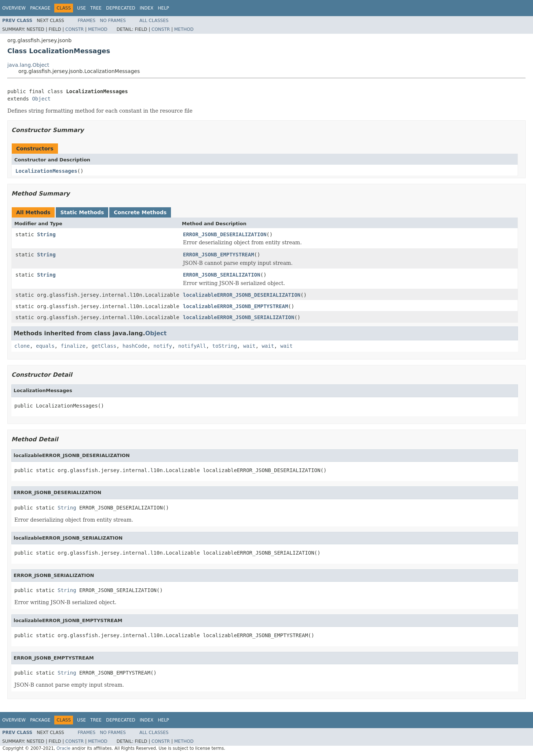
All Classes (154, 21)
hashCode (135, 346)
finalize (73, 346)
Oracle (63, 748)
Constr (74, 29)
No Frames (113, 21)
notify (163, 346)
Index (147, 8)
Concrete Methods (140, 212)
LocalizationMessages (46, 171)
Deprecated (121, 8)
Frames (87, 21)
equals (45, 346)
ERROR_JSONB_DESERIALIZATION (225, 234)
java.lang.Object (28, 65)
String (46, 234)
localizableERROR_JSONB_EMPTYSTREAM (236, 306)
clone (22, 346)
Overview (14, 8)
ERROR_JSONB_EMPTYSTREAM (219, 255)
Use (81, 8)
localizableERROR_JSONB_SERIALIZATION (239, 317)
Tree (96, 8)
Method (98, 29)
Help (163, 8)
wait (249, 346)
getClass (104, 346)
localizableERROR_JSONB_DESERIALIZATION (242, 295)
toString (225, 346)
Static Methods (82, 212)
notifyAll (192, 346)
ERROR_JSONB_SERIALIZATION (222, 275)
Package (40, 8)
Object (41, 99)
